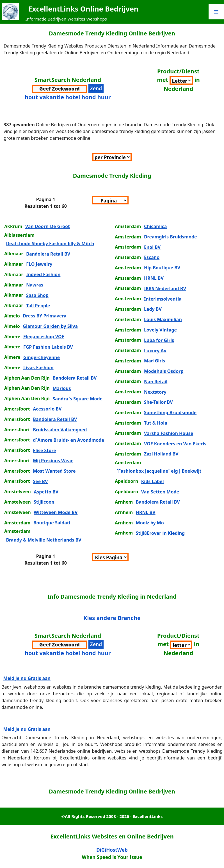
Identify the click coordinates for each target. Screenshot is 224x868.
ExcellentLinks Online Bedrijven (83, 9)
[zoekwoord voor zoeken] (60, 89)
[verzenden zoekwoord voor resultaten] (96, 89)
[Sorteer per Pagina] (110, 200)
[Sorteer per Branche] (181, 80)
